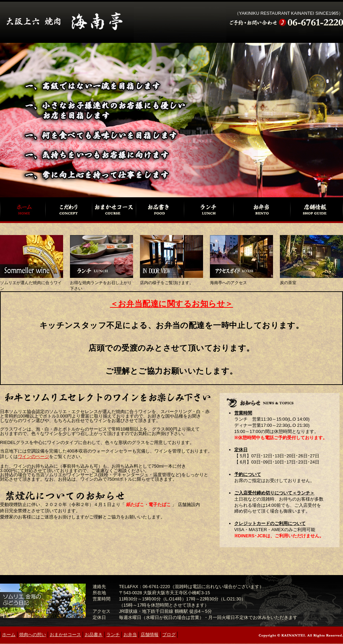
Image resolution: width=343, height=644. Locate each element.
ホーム (22, 209)
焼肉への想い (68, 209)
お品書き (160, 209)
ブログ (169, 635)
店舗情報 (317, 209)
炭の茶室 (311, 256)
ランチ (208, 209)
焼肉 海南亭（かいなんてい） (67, 21)
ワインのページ (33, 456)
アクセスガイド (241, 256)
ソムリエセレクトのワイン (32, 256)
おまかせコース (114, 209)
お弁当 (262, 209)
